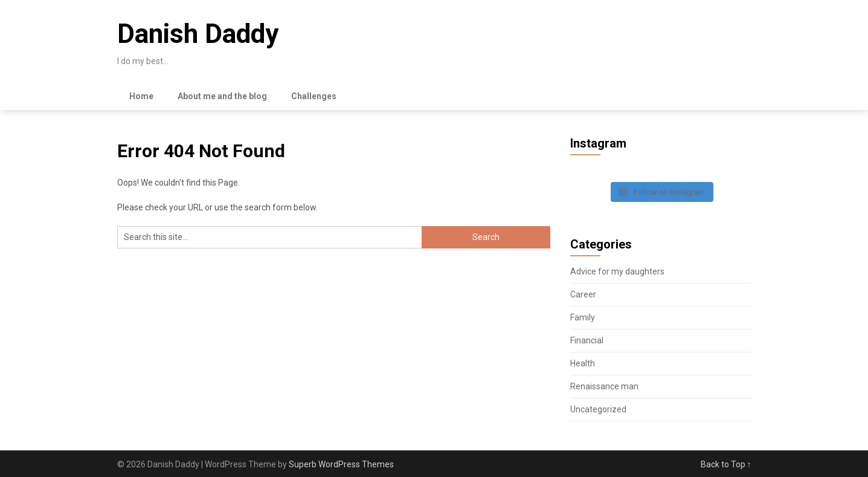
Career (583, 294)
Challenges (314, 96)
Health (583, 363)
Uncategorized (598, 409)
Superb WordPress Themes (341, 464)
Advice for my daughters (617, 271)
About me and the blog (222, 96)
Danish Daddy (198, 34)
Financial (587, 340)
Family (583, 317)
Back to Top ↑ (726, 464)
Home (141, 96)
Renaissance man (604, 386)
